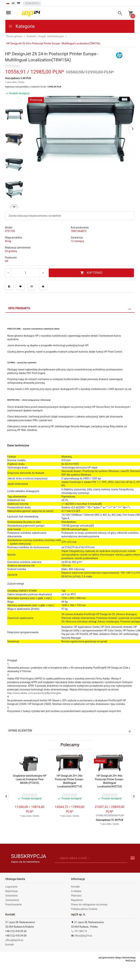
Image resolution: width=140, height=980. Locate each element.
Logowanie (11, 887)
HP (7, 261)
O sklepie (76, 891)
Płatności (76, 896)
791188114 (79, 931)
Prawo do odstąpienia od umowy (89, 905)
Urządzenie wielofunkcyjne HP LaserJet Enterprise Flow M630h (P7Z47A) (29, 779)
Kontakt (75, 887)
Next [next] (14, 206)
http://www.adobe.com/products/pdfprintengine (34, 693)
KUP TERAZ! (91, 273)
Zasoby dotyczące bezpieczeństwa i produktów (35, 216)
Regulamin (77, 900)
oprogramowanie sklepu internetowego (117, 958)
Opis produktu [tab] (19, 308)
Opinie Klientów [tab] (20, 731)
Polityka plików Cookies (84, 909)
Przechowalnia (14, 905)
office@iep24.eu (14, 940)
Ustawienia (12, 896)
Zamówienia (12, 900)
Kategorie (22, 26)
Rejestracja (12, 891)
